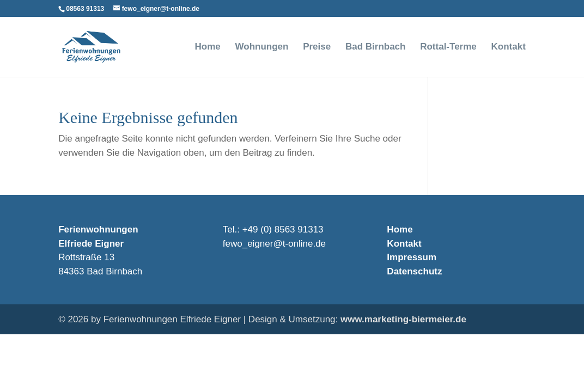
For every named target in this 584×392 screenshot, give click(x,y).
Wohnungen (262, 47)
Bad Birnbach (376, 47)
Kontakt (509, 47)
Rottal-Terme (448, 47)
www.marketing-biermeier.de (403, 319)
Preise (317, 47)
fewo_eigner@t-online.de (274, 244)
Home (208, 47)
